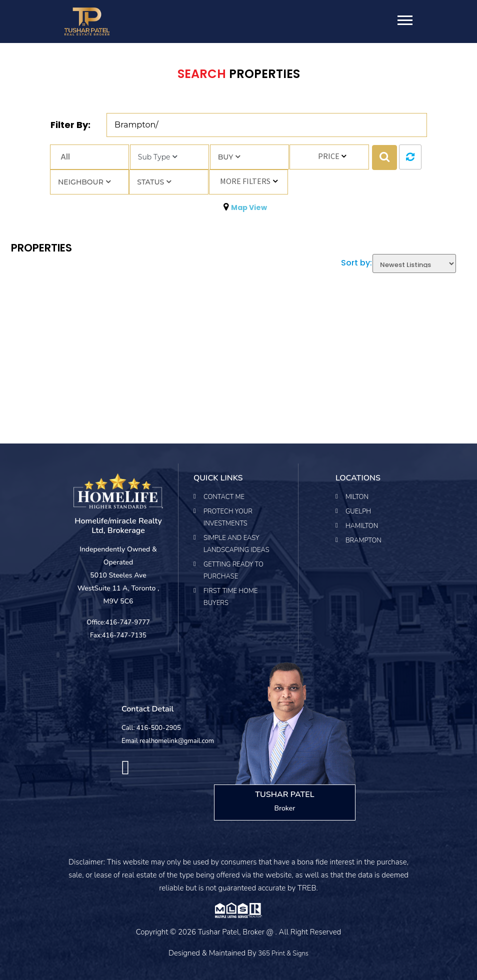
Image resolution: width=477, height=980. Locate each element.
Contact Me (224, 497)
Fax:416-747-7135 (118, 635)
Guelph (358, 511)
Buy (229, 157)
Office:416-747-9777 (118, 622)
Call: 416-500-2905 (151, 728)
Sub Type (157, 157)
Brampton (363, 540)
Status (154, 182)
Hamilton (362, 526)
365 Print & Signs (283, 953)
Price (329, 156)
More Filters (245, 181)
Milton (357, 497)
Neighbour (84, 182)
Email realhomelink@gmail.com (168, 741)
